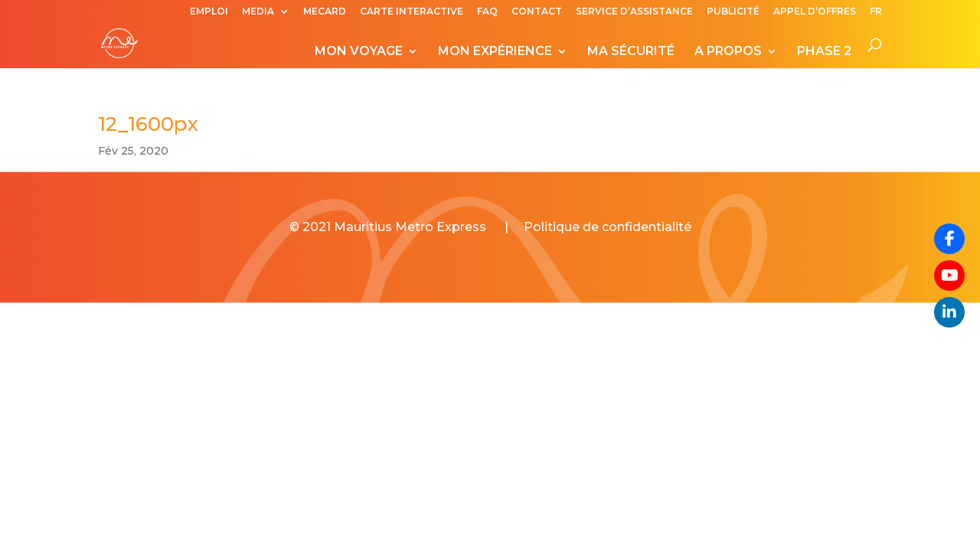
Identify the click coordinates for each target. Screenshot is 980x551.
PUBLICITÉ (733, 12)
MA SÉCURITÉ (631, 52)
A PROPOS (728, 52)
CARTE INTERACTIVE (412, 12)
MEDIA (258, 12)
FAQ (487, 12)
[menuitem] (876, 15)
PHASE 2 (824, 52)
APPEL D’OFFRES (815, 12)
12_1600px (148, 124)
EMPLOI (209, 12)
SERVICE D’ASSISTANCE (634, 12)
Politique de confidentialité (608, 227)
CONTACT (537, 12)
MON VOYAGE (359, 52)
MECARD (325, 12)
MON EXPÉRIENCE (495, 52)
